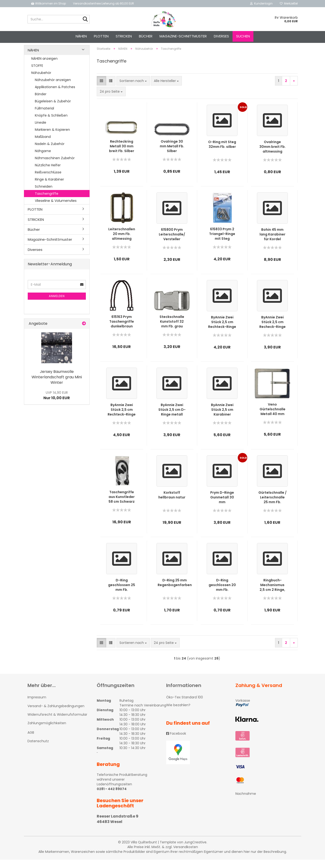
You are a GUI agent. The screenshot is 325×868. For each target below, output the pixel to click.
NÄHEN (81, 36)
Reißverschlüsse (48, 181)
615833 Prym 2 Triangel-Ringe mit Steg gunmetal (222, 242)
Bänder (41, 102)
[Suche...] (85, 19)
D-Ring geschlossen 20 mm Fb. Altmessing (222, 593)
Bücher (146, 36)
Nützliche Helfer (48, 173)
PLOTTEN (101, 36)
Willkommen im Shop (48, 3)
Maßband (43, 145)
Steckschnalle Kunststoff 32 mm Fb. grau (172, 330)
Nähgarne (43, 159)
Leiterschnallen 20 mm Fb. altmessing (122, 242)
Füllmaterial (44, 117)
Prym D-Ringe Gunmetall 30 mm (222, 506)
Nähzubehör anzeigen (53, 88)
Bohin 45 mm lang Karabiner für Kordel (272, 243)
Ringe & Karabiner (49, 188)
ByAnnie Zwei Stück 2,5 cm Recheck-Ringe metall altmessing (272, 330)
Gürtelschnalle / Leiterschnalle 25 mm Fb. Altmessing (272, 506)
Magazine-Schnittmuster (183, 36)
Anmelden (57, 304)
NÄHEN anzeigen (44, 67)
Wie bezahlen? (178, 713)
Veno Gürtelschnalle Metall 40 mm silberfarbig (272, 418)
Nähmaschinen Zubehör (55, 166)
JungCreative (195, 850)
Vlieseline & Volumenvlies (56, 209)
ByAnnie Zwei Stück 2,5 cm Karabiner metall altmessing (222, 418)
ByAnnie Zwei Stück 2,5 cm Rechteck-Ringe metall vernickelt (222, 330)
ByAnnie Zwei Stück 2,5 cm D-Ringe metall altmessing (172, 418)
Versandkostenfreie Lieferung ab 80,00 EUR (103, 3)
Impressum (37, 706)
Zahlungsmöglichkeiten (47, 731)
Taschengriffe (47, 202)
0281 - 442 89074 (112, 797)
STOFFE (37, 74)
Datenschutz (38, 750)
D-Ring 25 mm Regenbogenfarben (175, 591)
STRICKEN (124, 36)
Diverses (221, 36)
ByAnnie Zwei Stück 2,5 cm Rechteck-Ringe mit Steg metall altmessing (122, 418)
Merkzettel (289, 3)
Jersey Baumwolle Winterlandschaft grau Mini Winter (57, 385)
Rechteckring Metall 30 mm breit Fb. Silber (122, 155)
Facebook (176, 742)
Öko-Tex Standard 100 (185, 706)
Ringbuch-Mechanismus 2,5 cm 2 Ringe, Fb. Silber (272, 593)
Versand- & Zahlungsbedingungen (56, 714)
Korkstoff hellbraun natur (172, 503)
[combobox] (133, 89)
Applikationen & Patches (55, 95)
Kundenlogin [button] (261, 3)
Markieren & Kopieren (52, 138)
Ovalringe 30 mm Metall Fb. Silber (172, 155)
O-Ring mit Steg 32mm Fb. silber (222, 153)
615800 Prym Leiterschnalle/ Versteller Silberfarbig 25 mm (172, 243)
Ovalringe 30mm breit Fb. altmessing (272, 155)
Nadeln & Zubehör (50, 152)
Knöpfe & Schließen (51, 124)
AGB (31, 741)
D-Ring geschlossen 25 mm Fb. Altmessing (122, 593)
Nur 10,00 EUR (57, 404)
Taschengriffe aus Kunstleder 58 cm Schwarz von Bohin (122, 505)
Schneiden (44, 195)
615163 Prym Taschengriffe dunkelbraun (122, 330)
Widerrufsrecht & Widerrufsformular (57, 723)
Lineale (41, 131)
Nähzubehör (41, 81)
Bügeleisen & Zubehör (53, 109)
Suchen (243, 36)
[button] (101, 89)
